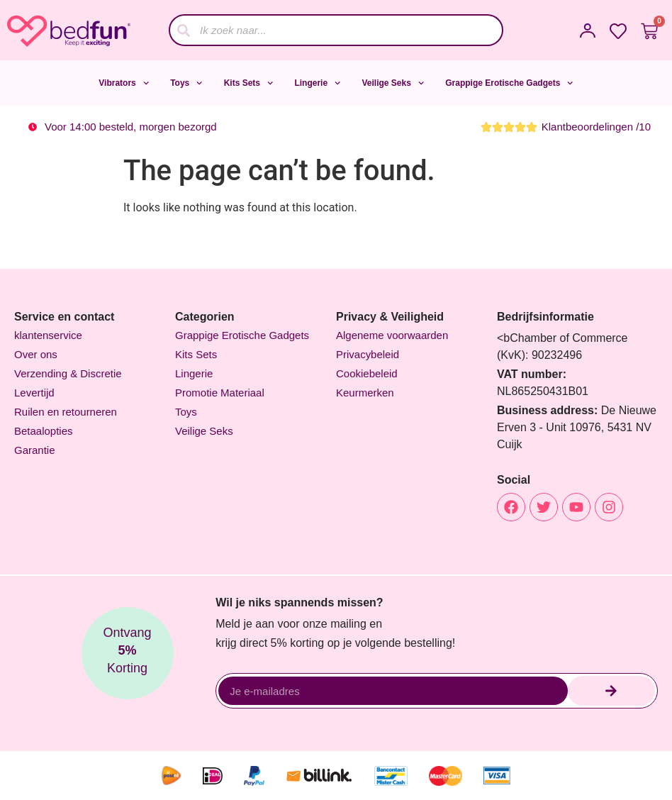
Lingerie (317, 83)
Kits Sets (249, 83)
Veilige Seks (393, 83)
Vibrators (124, 83)
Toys (186, 83)
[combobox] (336, 30)
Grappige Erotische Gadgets (509, 83)
